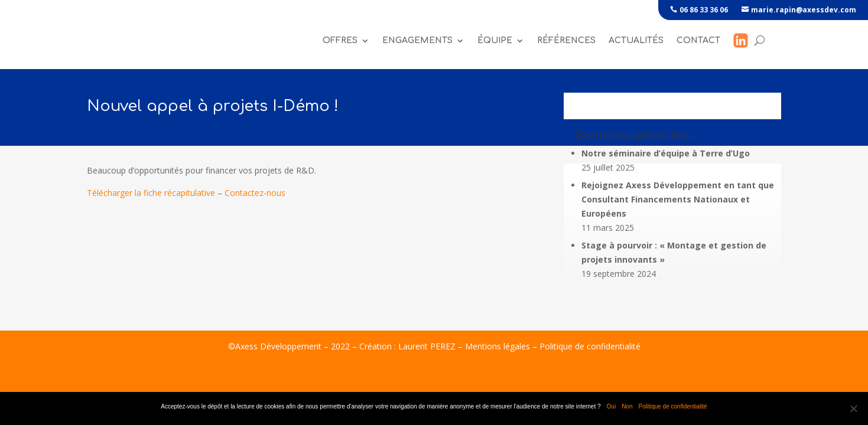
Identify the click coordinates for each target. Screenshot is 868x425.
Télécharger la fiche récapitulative (151, 196)
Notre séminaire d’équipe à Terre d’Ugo (666, 157)
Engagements (417, 42)
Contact (698, 42)
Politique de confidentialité (590, 350)
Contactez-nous (255, 196)
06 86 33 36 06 (704, 10)
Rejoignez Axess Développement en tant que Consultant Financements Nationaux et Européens (678, 203)
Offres (340, 42)
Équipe (495, 42)
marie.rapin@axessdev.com (804, 10)
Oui (612, 406)
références (566, 42)
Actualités (636, 42)
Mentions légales (498, 350)
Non (627, 406)
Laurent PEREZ (427, 350)
